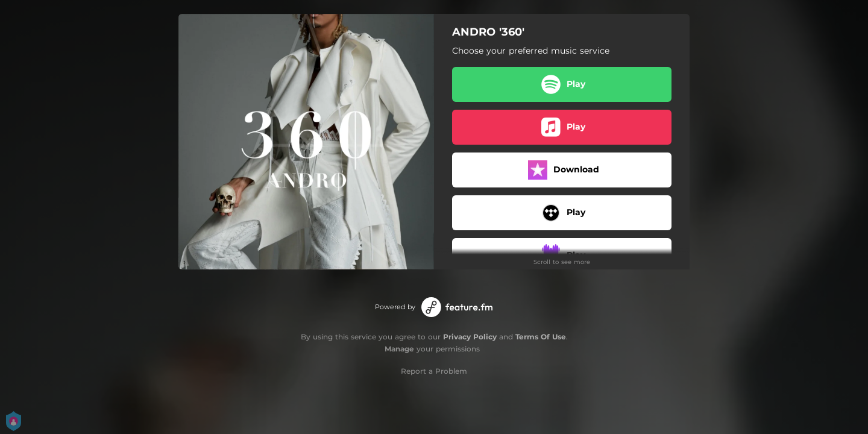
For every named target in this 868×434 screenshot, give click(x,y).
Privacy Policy (470, 337)
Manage (399, 349)
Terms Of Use (541, 337)
